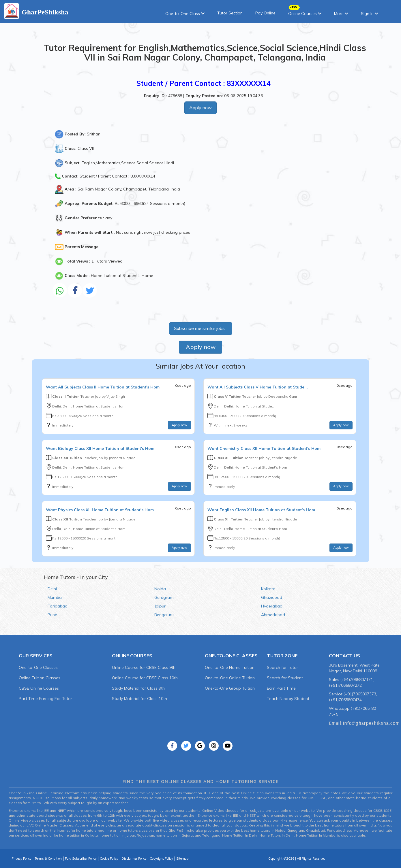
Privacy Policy (21, 858)
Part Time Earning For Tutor (45, 699)
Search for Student (285, 678)
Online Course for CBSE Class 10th (145, 678)
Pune (52, 615)
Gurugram (164, 597)
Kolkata (268, 589)
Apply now (200, 107)
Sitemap (182, 858)
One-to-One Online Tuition (230, 678)
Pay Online (265, 13)
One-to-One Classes (38, 667)
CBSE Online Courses (39, 688)
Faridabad (58, 606)
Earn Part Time (281, 688)
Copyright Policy (161, 858)
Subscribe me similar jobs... (201, 328)
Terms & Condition (48, 858)
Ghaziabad (272, 597)
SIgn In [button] (370, 14)
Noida (160, 589)
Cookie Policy (109, 858)
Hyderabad (272, 606)
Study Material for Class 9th (138, 688)
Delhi (52, 589)
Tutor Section (230, 13)
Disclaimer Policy (134, 858)
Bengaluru (164, 615)
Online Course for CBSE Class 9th (144, 667)
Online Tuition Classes (40, 678)
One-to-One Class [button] (185, 14)
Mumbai (55, 597)
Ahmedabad (273, 615)
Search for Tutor (282, 667)
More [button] (341, 14)
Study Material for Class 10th (139, 699)
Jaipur (160, 606)
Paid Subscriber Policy (81, 858)
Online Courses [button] (305, 12)
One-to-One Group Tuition (230, 688)
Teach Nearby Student (288, 699)
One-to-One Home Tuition (230, 667)
